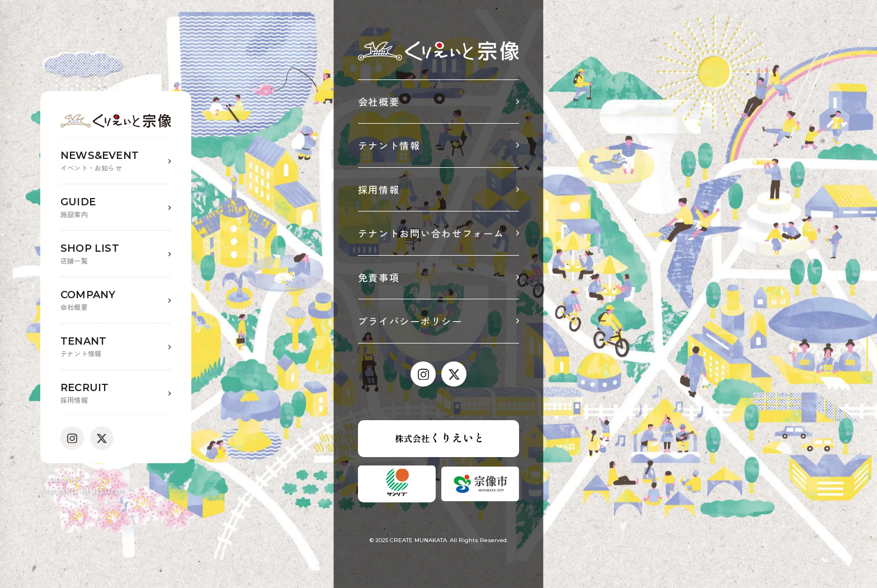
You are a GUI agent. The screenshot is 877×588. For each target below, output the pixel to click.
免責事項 (379, 277)
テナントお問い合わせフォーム (431, 233)
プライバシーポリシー (410, 321)
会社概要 (379, 102)
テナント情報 (389, 145)
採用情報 (379, 189)
